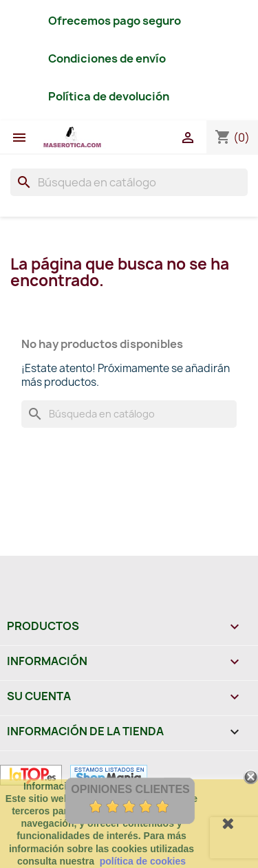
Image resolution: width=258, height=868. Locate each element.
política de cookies (143, 861)
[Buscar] (129, 182)
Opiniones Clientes (130, 789)
